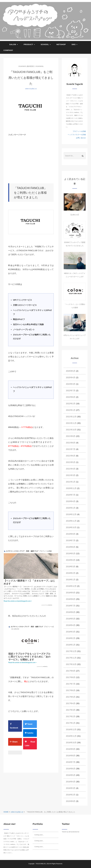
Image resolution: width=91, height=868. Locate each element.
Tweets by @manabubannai (71, 832)
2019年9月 (71, 534)
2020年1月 (71, 508)
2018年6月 (71, 612)
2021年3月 (71, 475)
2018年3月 (71, 632)
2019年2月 (71, 573)
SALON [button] (14, 44)
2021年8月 (71, 443)
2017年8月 (71, 677)
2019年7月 (71, 541)
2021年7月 (71, 449)
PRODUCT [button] (29, 44)
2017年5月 (71, 697)
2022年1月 (71, 410)
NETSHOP (61, 44)
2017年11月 (71, 658)
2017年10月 (71, 664)
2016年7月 (71, 762)
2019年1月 (71, 580)
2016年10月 (71, 743)
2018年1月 (71, 645)
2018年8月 (71, 599)
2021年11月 (71, 423)
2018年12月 (71, 586)
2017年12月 (71, 651)
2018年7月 (71, 606)
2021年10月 (71, 430)
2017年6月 (71, 690)
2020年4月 (71, 501)
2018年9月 (71, 593)
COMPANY (8, 50)
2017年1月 (71, 723)
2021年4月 (71, 469)
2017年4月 (71, 703)
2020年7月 (71, 495)
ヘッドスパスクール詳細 (77, 135)
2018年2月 (71, 638)
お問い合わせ (81, 138)
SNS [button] (74, 44)
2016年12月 (71, 730)
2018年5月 (71, 619)
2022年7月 (71, 391)
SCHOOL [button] (46, 44)
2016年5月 (71, 775)
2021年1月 (71, 482)
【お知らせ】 (75, 215)
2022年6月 (71, 397)
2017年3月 (71, 710)
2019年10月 (71, 527)
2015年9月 (71, 801)
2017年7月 (71, 684)
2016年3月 (71, 788)
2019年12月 (71, 514)
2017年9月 (71, 671)
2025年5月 (71, 371)
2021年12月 (71, 417)
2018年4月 (71, 625)
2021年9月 (71, 436)
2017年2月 (71, 717)
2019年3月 (71, 567)
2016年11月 (71, 736)
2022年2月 (71, 404)
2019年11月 (71, 521)
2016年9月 (71, 749)
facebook (14, 726)
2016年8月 (71, 756)
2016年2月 (71, 795)
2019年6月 (71, 547)
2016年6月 (71, 769)
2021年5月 (71, 462)
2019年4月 (71, 560)
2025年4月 (71, 378)
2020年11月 (71, 488)
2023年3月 (71, 384)
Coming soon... (39, 835)
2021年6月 (71, 456)
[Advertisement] (36, 160)
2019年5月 (71, 554)
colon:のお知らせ (31, 89)
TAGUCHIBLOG (41, 864)
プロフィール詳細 (79, 131)
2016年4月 (71, 782)
